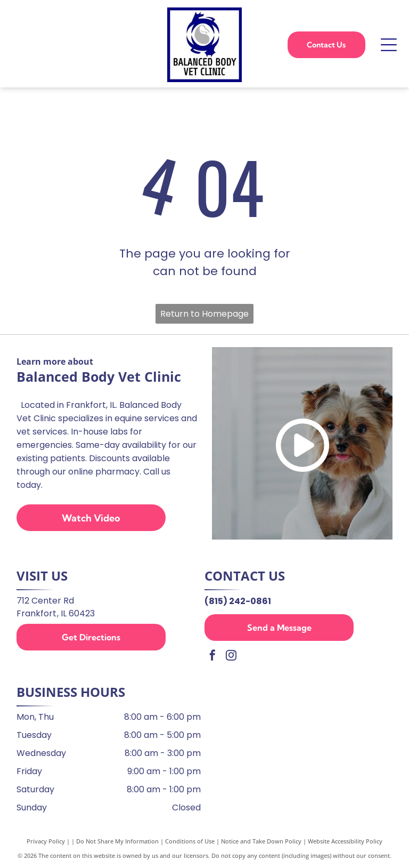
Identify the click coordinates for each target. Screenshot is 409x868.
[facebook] (212, 657)
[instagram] (231, 657)
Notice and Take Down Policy (261, 841)
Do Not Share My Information (117, 841)
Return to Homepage (204, 314)
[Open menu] (389, 45)
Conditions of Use (190, 841)
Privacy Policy (46, 841)
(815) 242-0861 (238, 601)
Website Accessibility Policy (345, 841)
